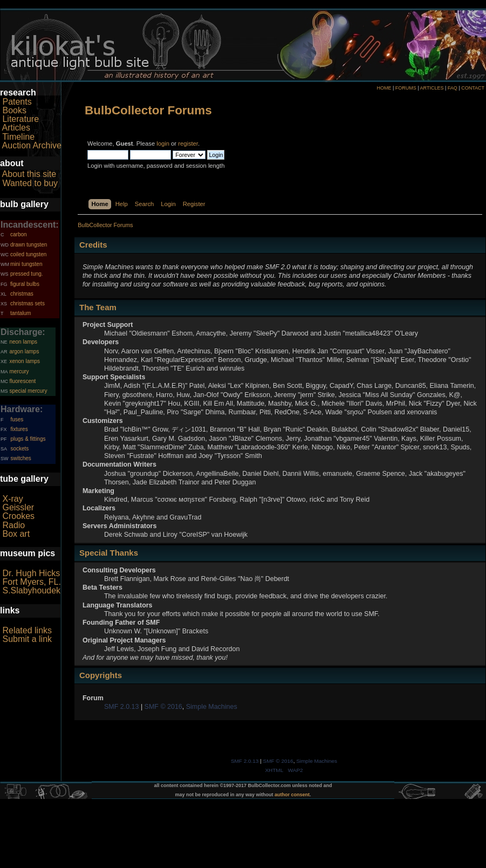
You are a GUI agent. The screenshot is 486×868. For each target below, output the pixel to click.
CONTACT (473, 88)
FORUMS (406, 88)
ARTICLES (432, 88)
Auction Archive (32, 145)
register (188, 143)
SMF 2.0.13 (121, 707)
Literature (20, 119)
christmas (22, 294)
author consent (292, 795)
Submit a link (27, 639)
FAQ (453, 88)
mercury (19, 371)
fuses (17, 419)
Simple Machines (212, 707)
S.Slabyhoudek (31, 590)
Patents (17, 102)
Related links (27, 630)
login (163, 143)
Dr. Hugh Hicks (31, 573)
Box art (16, 534)
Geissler (18, 507)
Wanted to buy (30, 183)
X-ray (12, 499)
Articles (16, 128)
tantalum (20, 313)
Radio (13, 525)
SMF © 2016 (163, 707)
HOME (384, 88)
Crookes (18, 516)
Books (14, 110)
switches (20, 458)
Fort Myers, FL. (31, 582)
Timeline (18, 137)
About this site (29, 174)
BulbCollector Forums (148, 110)
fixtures (19, 429)
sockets (19, 449)
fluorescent (22, 381)
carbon (19, 234)
